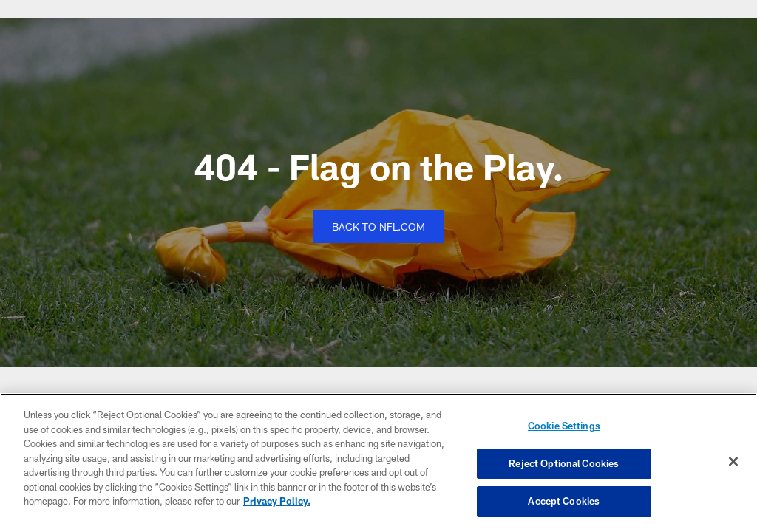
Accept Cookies (564, 501)
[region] (378, 463)
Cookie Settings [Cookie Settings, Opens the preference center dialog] (564, 426)
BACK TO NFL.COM (378, 226)
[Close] (733, 462)
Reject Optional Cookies (564, 463)
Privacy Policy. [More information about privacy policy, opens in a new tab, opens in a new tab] (277, 501)
